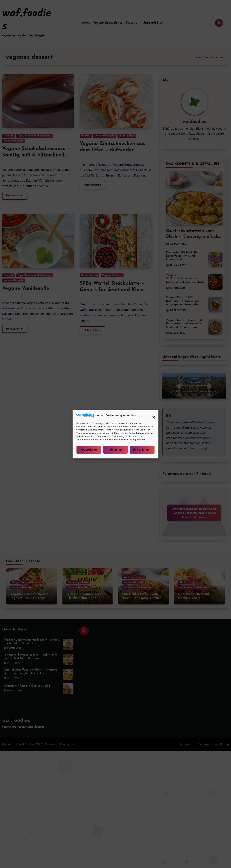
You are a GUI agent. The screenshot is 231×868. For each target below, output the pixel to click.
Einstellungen (142, 450)
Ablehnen (115, 450)
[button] (152, 415)
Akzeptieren (89, 450)
